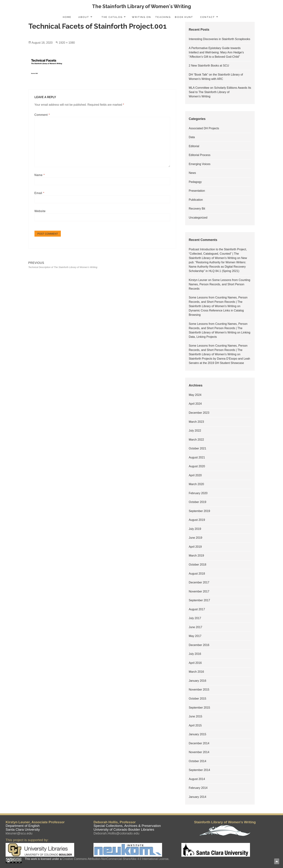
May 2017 (195, 636)
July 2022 (195, 431)
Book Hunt (184, 17)
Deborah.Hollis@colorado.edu (116, 833)
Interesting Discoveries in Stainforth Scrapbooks (220, 39)
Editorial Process (200, 155)
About (84, 17)
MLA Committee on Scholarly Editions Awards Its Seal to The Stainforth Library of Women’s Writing (220, 92)
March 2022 (196, 440)
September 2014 (199, 770)
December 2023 (199, 413)
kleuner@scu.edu (19, 833)
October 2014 (198, 761)
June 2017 (196, 627)
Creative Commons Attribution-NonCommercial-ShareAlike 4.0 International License (116, 859)
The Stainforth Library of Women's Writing (141, 6)
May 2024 (195, 395)
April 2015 (195, 725)
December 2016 (199, 645)
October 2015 (198, 699)
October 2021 (198, 448)
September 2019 (199, 511)
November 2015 (199, 690)
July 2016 (195, 654)
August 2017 (197, 609)
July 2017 (195, 618)
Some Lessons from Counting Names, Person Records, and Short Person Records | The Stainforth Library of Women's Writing (218, 302)
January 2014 (198, 797)
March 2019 (196, 556)
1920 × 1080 (67, 43)
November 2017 (199, 591)
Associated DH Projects (204, 128)
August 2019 (197, 520)
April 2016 (195, 663)
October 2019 (198, 502)
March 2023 (196, 422)
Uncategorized (198, 218)
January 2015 (198, 734)
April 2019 (195, 547)
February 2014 (198, 788)
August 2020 (197, 466)
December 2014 (199, 743)
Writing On (141, 17)
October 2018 (198, 565)
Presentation (197, 191)
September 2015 (199, 708)
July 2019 (195, 529)
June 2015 (196, 716)
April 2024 (195, 404)
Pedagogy (195, 182)
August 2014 (197, 779)
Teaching (163, 17)
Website (40, 211)
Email (39, 193)
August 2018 (197, 574)
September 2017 (199, 600)
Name (40, 175)
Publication (196, 200)
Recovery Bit (197, 209)
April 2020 (195, 475)
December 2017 (199, 582)
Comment (42, 115)
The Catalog (112, 17)
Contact (208, 17)
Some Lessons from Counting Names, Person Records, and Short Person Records (220, 284)
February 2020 (198, 493)
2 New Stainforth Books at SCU (209, 66)
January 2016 (198, 681)
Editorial (194, 146)
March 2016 (196, 672)
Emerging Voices (200, 164)
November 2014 (199, 752)
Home (67, 17)
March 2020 (196, 484)
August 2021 (197, 457)
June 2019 (196, 538)
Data (192, 137)
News (192, 173)
